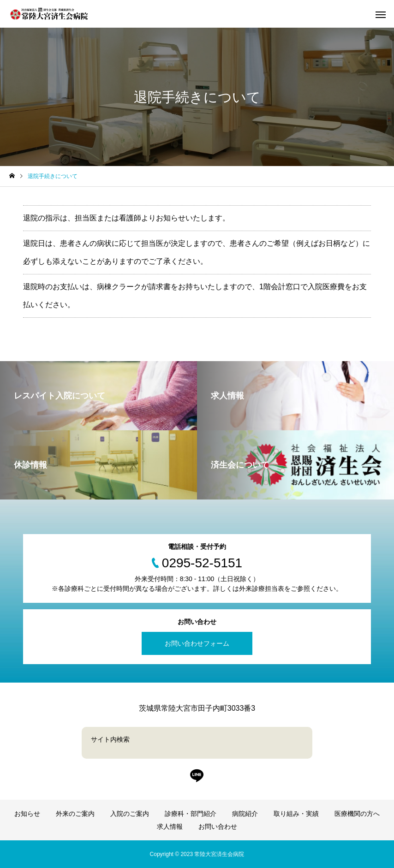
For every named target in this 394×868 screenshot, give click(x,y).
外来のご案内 (75, 814)
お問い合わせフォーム (197, 643)
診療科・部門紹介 (191, 814)
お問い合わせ (218, 826)
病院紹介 (245, 814)
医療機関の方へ (357, 814)
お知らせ (27, 814)
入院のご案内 (130, 814)
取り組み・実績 (296, 814)
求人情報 (170, 826)
